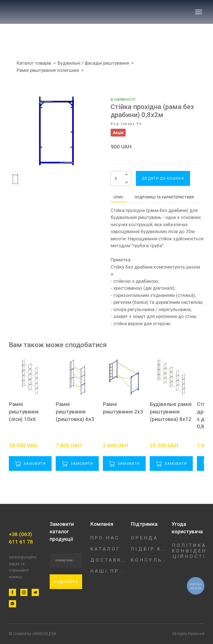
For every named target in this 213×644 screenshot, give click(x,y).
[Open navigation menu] (199, 12)
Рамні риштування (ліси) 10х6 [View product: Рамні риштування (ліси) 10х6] (24, 411)
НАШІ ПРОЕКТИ (108, 571)
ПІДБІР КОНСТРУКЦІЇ (149, 549)
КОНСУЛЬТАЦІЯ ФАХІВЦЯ (149, 560)
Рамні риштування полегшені (48, 70)
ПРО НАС (105, 538)
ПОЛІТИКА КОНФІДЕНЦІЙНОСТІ (189, 551)
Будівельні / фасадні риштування (93, 63)
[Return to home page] (46, 12)
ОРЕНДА (144, 538)
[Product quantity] (120, 178)
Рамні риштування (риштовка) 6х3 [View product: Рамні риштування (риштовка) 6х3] (75, 411)
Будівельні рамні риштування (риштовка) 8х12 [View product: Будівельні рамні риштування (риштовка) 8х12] (171, 411)
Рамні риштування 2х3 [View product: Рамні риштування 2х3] (123, 408)
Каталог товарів (34, 63)
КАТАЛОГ (106, 549)
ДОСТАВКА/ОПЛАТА (108, 560)
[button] (126, 174)
